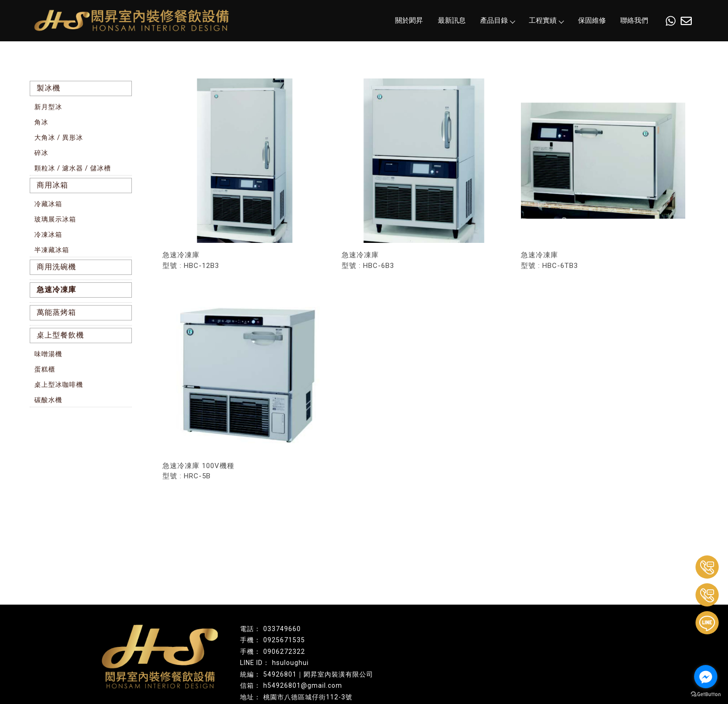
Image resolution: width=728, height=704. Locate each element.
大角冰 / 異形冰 (59, 137)
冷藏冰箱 (48, 204)
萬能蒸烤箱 (56, 312)
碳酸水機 (48, 400)
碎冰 (41, 153)
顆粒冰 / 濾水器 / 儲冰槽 (73, 168)
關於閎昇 (409, 20)
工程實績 (546, 20)
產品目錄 (497, 20)
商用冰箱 (52, 185)
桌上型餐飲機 (60, 335)
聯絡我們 (634, 20)
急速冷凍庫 (56, 290)
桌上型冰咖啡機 (59, 385)
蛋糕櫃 (45, 369)
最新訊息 (452, 20)
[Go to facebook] (706, 677)
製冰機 (49, 88)
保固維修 (592, 20)
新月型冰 (48, 107)
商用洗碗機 (56, 267)
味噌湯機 (48, 354)
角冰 (41, 122)
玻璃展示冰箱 (55, 219)
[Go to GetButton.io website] (706, 694)
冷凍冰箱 (48, 235)
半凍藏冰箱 (52, 250)
